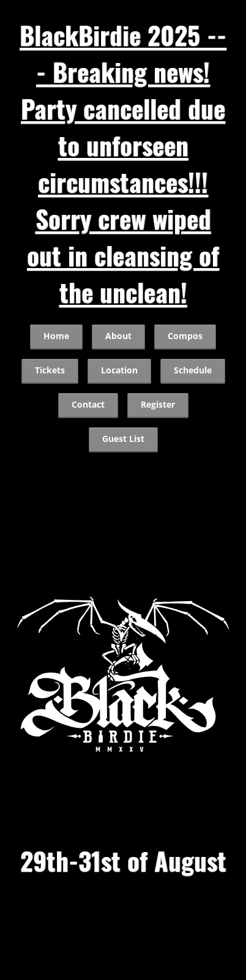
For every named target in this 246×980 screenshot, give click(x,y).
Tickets (50, 370)
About (118, 336)
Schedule (193, 370)
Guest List (123, 439)
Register (158, 405)
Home (56, 336)
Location (119, 370)
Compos (185, 336)
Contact (88, 405)
